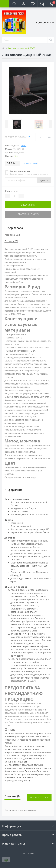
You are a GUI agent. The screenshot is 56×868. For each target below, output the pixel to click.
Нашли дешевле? (30, 163)
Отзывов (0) (11, 241)
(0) (29, 137)
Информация (12, 235)
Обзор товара (14, 228)
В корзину (28, 205)
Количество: (12, 191)
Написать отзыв (39, 797)
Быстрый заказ (28, 214)
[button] (23, 4)
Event (24, 146)
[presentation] (6, 124)
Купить (44, 180)
